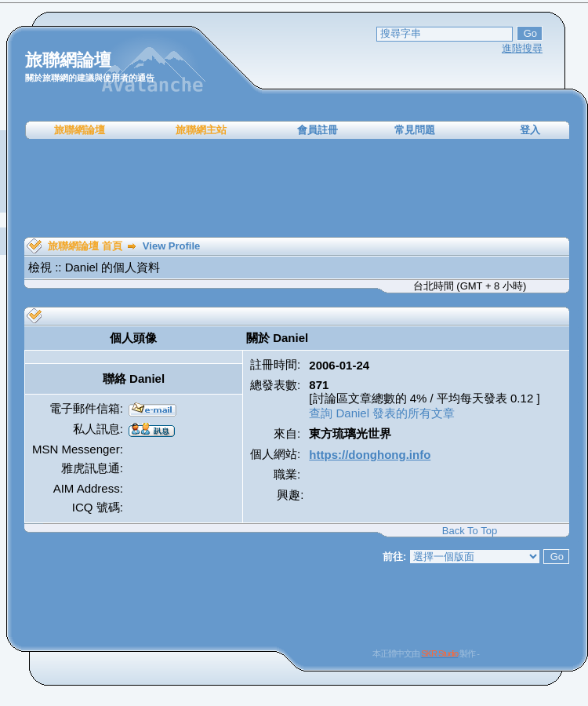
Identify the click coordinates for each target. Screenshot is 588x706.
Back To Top (470, 531)
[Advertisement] (297, 188)
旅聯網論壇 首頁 (85, 246)
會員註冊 (318, 130)
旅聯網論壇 (80, 130)
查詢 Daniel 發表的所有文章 (382, 413)
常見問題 (415, 130)
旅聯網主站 (201, 130)
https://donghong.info (370, 455)
